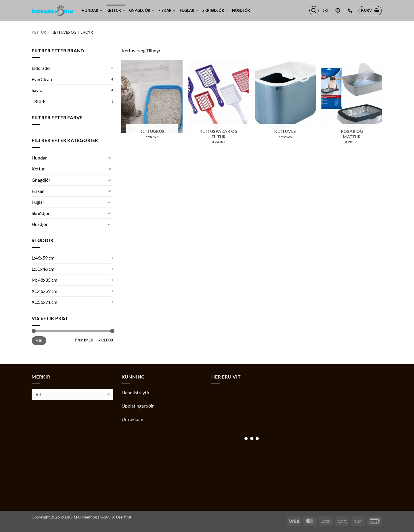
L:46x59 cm (43, 258)
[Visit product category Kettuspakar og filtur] (218, 104)
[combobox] (72, 394)
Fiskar (167, 10)
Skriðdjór (215, 10)
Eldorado (41, 68)
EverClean (42, 79)
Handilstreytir (136, 392)
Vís (39, 340)
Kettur (116, 10)
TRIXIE (39, 101)
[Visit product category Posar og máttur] (352, 104)
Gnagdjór (142, 10)
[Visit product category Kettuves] (285, 101)
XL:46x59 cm (44, 291)
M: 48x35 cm (44, 280)
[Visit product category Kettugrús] (152, 101)
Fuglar (189, 10)
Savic (37, 90)
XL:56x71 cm (44, 302)
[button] (314, 11)
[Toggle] (110, 158)
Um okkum (132, 419)
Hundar (92, 10)
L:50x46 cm (43, 269)
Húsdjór (243, 10)
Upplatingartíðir (138, 406)
